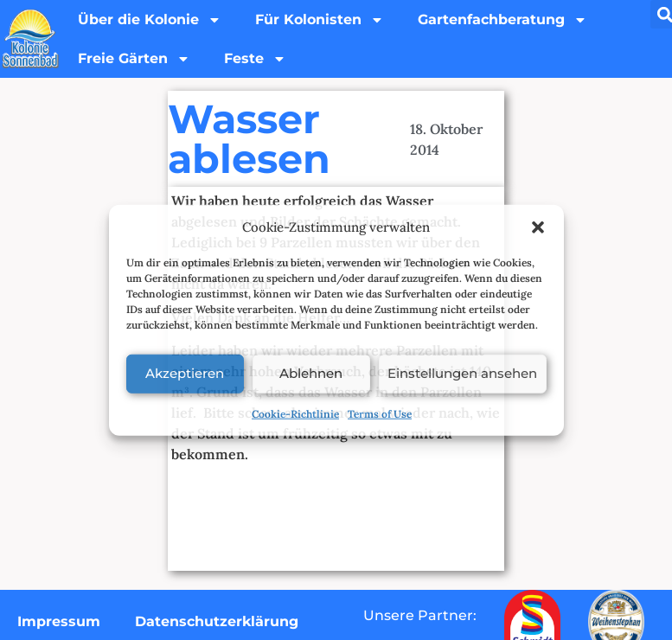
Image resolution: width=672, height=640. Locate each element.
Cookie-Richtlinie (295, 413)
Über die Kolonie (150, 20)
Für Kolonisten (321, 20)
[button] (538, 227)
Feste (257, 60)
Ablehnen (310, 373)
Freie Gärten (135, 60)
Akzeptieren (185, 373)
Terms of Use (380, 413)
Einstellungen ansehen (462, 373)
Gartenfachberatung (505, 20)
